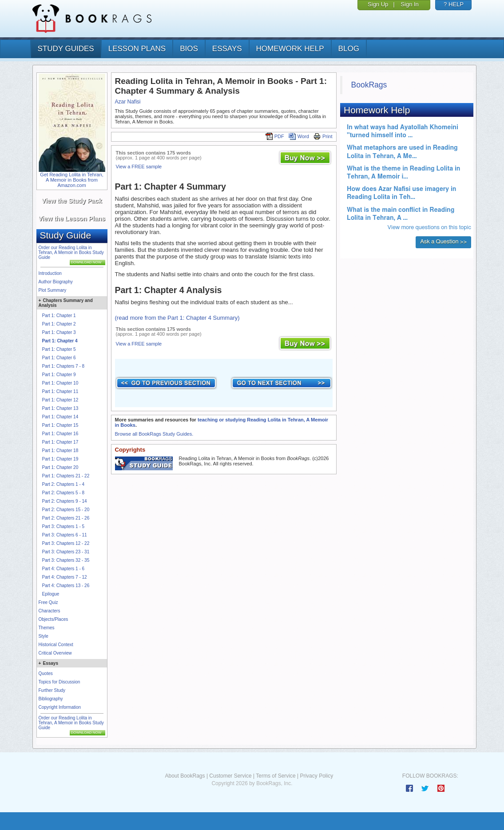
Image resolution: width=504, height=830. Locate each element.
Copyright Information (60, 707)
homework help (290, 49)
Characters (50, 611)
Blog (349, 49)
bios (189, 49)
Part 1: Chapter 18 (60, 451)
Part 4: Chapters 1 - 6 (63, 569)
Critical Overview (55, 653)
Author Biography (56, 282)
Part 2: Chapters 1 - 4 (63, 484)
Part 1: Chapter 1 (59, 316)
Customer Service (230, 776)
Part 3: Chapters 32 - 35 (66, 560)
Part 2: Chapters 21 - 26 (66, 518)
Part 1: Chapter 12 (60, 400)
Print (323, 136)
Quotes (46, 673)
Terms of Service (276, 776)
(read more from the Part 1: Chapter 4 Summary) (177, 318)
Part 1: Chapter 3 (59, 332)
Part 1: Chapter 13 (60, 408)
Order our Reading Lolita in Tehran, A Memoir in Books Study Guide (71, 252)
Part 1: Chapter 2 (59, 324)
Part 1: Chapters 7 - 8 (63, 366)
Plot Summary (53, 290)
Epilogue (51, 594)
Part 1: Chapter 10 (60, 383)
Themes (47, 628)
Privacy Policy (316, 776)
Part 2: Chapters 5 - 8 (63, 493)
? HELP (454, 4)
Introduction (50, 273)
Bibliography (51, 699)
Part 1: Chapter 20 (60, 467)
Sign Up (378, 4)
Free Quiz (48, 602)
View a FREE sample (139, 167)
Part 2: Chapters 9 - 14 (65, 501)
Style (44, 636)
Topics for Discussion (60, 682)
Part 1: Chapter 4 (60, 341)
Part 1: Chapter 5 (59, 349)
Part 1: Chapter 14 (60, 417)
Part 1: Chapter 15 (60, 425)
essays (227, 49)
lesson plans (137, 49)
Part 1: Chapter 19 (60, 459)
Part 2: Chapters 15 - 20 (66, 510)
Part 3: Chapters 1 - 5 (63, 526)
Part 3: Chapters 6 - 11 (65, 535)
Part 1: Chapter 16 (60, 434)
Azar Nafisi (128, 102)
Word (299, 136)
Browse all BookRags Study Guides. (154, 434)
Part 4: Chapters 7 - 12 (65, 577)
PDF (275, 136)
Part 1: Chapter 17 (60, 442)
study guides (66, 49)
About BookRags (185, 776)
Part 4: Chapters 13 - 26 (66, 586)
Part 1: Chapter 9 (59, 375)
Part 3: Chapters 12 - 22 (66, 543)
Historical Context (56, 645)
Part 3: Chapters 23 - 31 (66, 552)
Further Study (52, 690)
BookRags (369, 85)
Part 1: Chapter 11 (60, 391)
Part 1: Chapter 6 (59, 358)
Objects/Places (54, 619)
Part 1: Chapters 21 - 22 (66, 476)
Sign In (409, 4)
